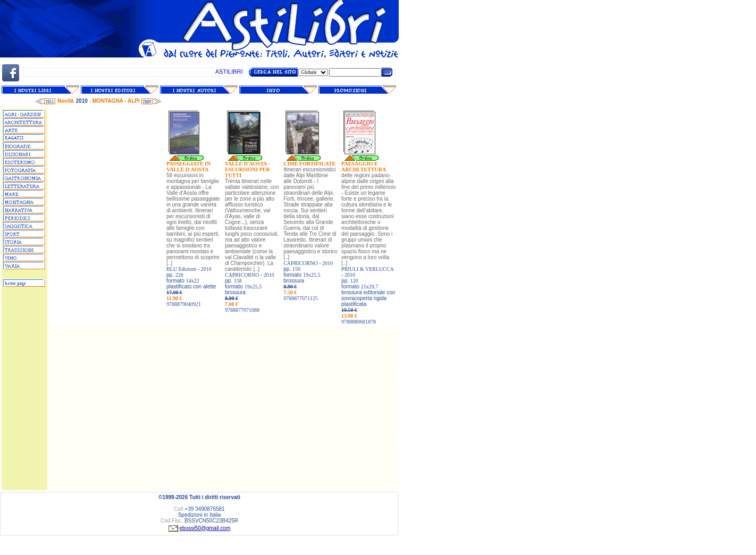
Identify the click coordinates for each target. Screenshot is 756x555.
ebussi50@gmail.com (205, 528)
